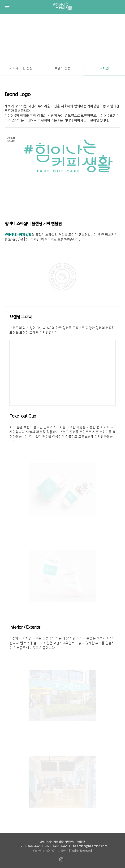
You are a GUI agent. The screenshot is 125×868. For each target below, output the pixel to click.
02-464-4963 (32, 846)
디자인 (104, 68)
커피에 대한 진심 (21, 68)
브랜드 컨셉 (63, 68)
